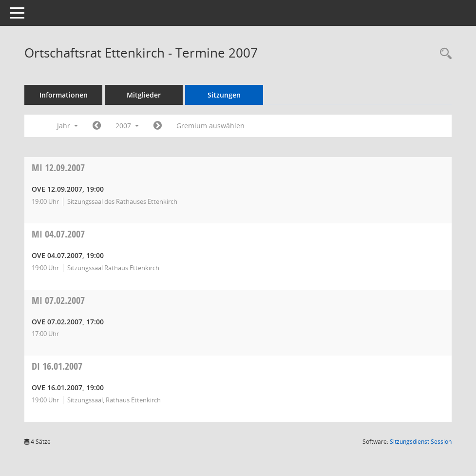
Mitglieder (144, 95)
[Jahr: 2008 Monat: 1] (158, 126)
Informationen (64, 95)
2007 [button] (127, 126)
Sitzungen (224, 95)
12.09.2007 (58, 168)
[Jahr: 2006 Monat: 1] (97, 126)
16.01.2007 (57, 366)
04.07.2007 (58, 234)
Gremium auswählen (210, 126)
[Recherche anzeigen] (443, 54)
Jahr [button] (67, 126)
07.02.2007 (58, 300)
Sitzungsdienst (421, 442)
